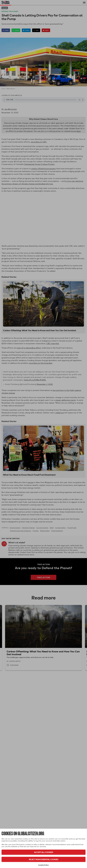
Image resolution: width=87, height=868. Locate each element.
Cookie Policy (43, 865)
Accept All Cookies (44, 852)
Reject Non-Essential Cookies (44, 859)
